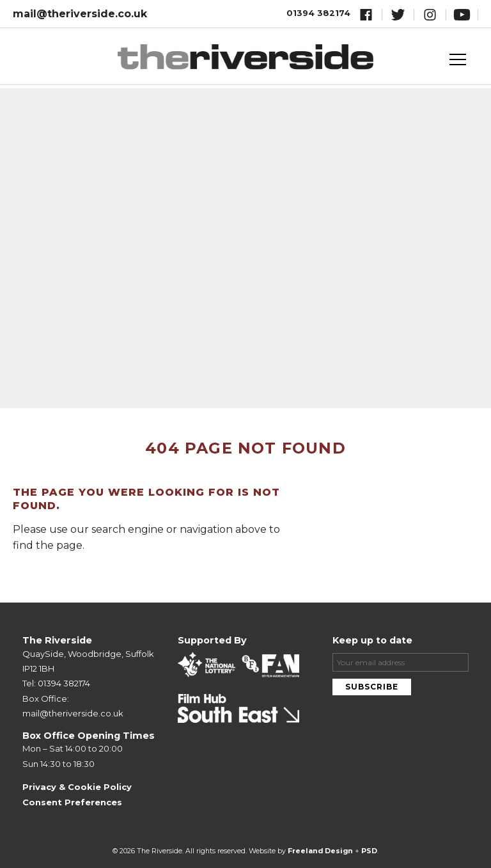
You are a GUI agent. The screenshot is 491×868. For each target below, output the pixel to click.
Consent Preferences (72, 802)
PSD (369, 851)
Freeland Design (320, 851)
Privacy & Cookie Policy (77, 787)
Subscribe (372, 687)
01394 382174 (318, 13)
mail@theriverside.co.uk (80, 14)
